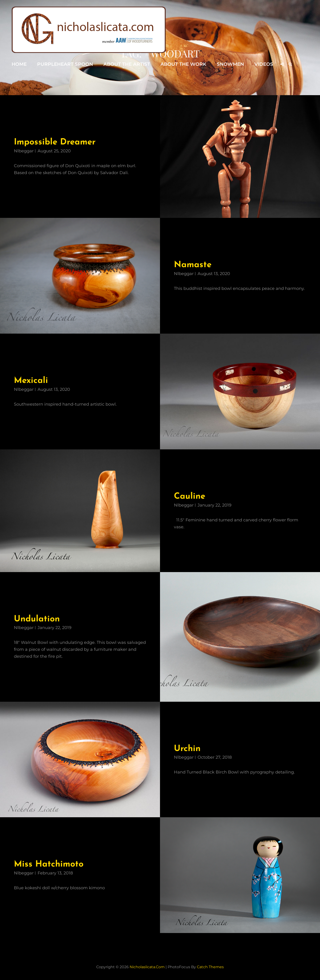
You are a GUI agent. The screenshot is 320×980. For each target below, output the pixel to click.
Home (19, 64)
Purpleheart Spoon (65, 64)
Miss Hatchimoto (49, 864)
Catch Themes (210, 967)
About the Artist (127, 64)
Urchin (187, 749)
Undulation (37, 619)
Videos (264, 64)
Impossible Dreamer (55, 142)
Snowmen (230, 64)
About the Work (183, 64)
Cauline (190, 496)
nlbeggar (24, 151)
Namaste (193, 265)
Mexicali (31, 381)
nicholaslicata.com (147, 967)
